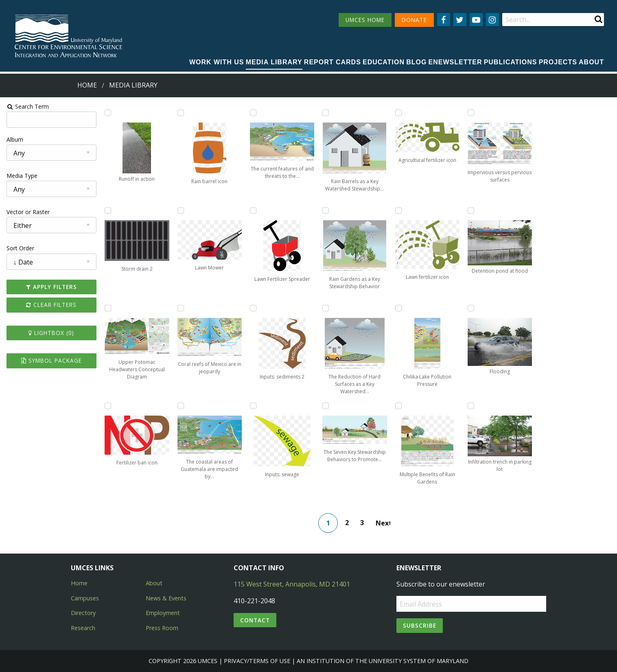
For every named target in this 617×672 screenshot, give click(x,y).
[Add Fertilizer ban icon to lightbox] (107, 406)
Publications (511, 62)
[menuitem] (217, 63)
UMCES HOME (365, 20)
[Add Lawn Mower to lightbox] (180, 210)
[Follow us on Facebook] (444, 20)
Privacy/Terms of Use (257, 661)
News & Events (166, 598)
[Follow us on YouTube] (476, 20)
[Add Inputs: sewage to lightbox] (253, 406)
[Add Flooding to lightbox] (471, 308)
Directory (83, 613)
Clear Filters (50, 305)
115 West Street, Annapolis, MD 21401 (292, 584)
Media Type (21, 176)
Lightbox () (50, 333)
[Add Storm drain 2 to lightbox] (107, 210)
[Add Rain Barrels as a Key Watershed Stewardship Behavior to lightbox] (326, 113)
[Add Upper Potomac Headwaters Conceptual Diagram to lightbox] (107, 308)
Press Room (162, 628)
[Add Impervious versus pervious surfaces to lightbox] (471, 113)
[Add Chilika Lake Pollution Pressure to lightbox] (398, 308)
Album (14, 139)
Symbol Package (50, 360)
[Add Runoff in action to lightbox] (107, 113)
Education (384, 62)
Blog (416, 62)
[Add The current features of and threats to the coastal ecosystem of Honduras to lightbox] (253, 113)
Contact (255, 620)
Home (87, 85)
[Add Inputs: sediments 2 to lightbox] (253, 308)
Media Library (274, 62)
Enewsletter (455, 62)
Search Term (27, 106)
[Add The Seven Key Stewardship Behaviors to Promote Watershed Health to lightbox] (326, 406)
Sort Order (19, 248)
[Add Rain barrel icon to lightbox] (180, 113)
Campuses (85, 598)
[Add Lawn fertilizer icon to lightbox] (398, 210)
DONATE (414, 20)
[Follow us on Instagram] (492, 20)
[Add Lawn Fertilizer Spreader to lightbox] (253, 210)
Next (383, 523)
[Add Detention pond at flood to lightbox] (471, 210)
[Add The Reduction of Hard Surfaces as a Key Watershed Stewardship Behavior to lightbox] (326, 308)
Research (83, 628)
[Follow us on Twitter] (460, 20)
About (591, 62)
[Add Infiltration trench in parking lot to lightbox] (471, 406)
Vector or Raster (27, 212)
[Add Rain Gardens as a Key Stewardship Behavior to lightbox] (326, 210)
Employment (163, 613)
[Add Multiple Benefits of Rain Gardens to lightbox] (398, 406)
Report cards (333, 62)
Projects (558, 62)
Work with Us (217, 62)
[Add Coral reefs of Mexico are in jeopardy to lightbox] (180, 308)
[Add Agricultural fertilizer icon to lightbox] (398, 113)
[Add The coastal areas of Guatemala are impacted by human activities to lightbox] (180, 406)
